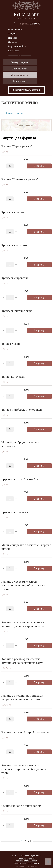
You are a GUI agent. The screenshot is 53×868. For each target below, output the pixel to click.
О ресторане (15, 29)
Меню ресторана (20, 62)
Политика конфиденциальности (26, 863)
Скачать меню (15, 113)
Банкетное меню (20, 75)
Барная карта (20, 69)
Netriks (34, 866)
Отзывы (12, 42)
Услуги (12, 34)
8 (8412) (30, 24)
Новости (13, 38)
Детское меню (20, 81)
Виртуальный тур (18, 46)
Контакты (13, 50)
